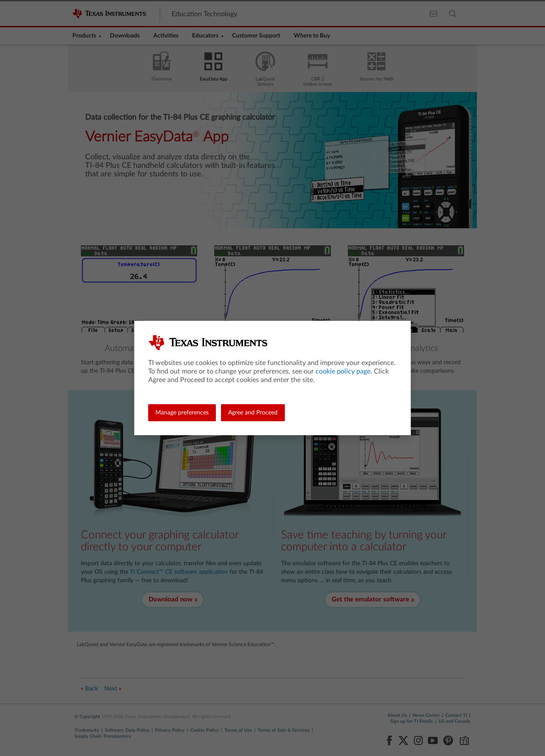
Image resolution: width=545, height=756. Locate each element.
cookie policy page (343, 371)
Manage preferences (182, 413)
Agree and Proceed (253, 413)
